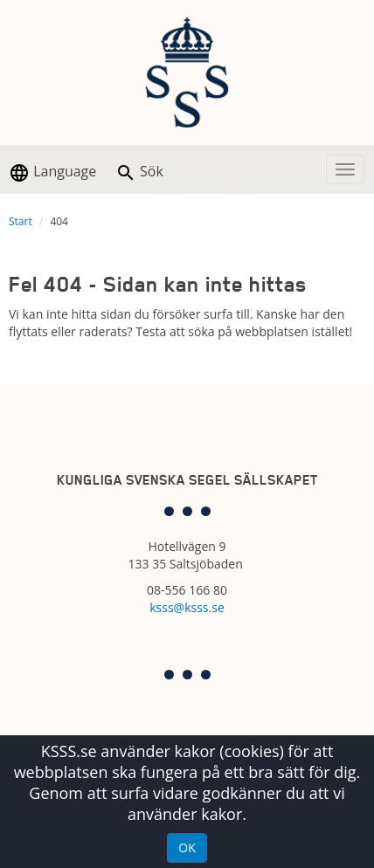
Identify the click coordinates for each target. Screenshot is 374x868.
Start (21, 221)
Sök (139, 172)
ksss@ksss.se (187, 607)
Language (52, 172)
